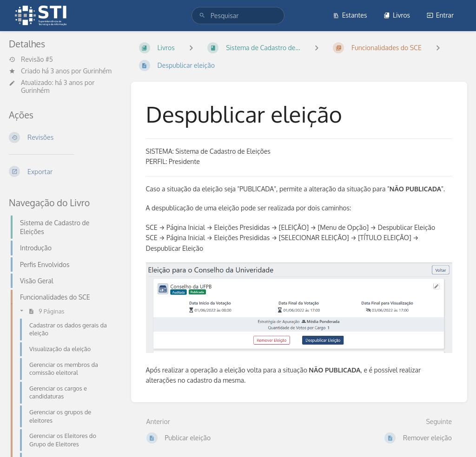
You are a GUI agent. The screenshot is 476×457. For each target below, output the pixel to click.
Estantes (350, 15)
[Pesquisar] (202, 16)
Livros (397, 15)
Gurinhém (97, 71)
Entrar (440, 15)
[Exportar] (63, 171)
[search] (238, 16)
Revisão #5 (31, 59)
